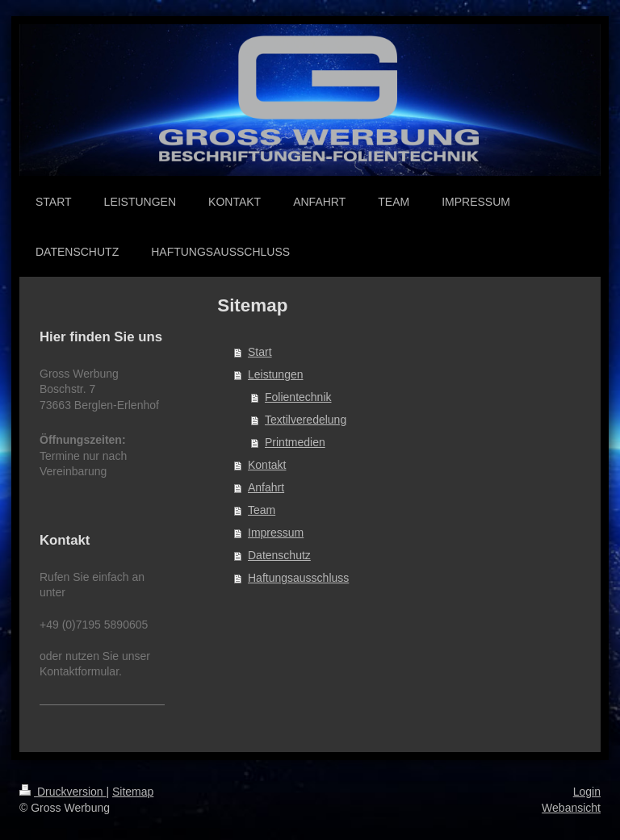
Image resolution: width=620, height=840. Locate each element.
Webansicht (571, 808)
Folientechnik (298, 397)
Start (260, 352)
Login (587, 792)
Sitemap (133, 792)
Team (262, 510)
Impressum (276, 533)
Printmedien (295, 442)
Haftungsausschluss (298, 578)
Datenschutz (279, 555)
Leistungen (276, 374)
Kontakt (267, 465)
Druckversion (63, 792)
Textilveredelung (306, 420)
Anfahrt (266, 487)
